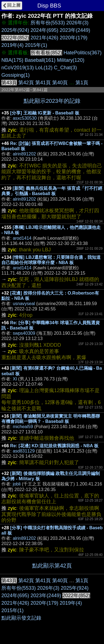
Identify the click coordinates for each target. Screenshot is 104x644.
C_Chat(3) (65, 68)
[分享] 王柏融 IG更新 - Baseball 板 (45, 113)
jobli (17, 484)
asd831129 (24, 451)
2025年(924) (15, 30)
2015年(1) (36, 45)
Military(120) (71, 60)
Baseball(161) (40, 60)
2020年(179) (73, 38)
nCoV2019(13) (18, 68)
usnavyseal (24, 304)
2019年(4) (12, 45)
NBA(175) (12, 60)
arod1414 (22, 238)
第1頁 (82, 83)
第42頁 (26, 83)
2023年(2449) (75, 30)
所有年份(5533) (48, 23)
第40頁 (60, 83)
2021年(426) (44, 38)
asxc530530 (25, 118)
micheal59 (23, 427)
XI (15, 379)
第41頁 (43, 83)
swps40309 (24, 333)
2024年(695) (44, 30)
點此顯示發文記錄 (21, 618)
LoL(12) (44, 68)
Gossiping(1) (16, 75)
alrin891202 (24, 154)
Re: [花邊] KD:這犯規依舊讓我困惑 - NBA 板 (54, 446)
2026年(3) (77, 23)
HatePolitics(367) (83, 53)
